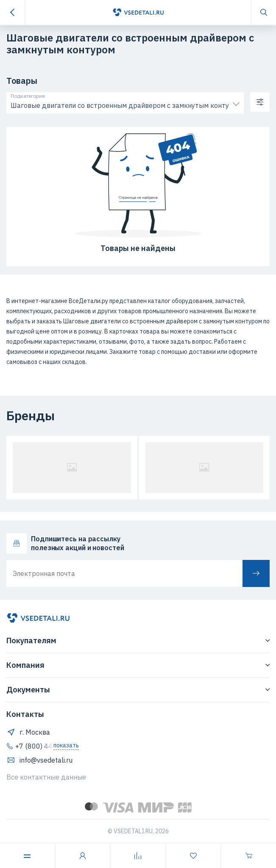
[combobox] (125, 103)
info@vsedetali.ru (39, 760)
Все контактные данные (46, 777)
